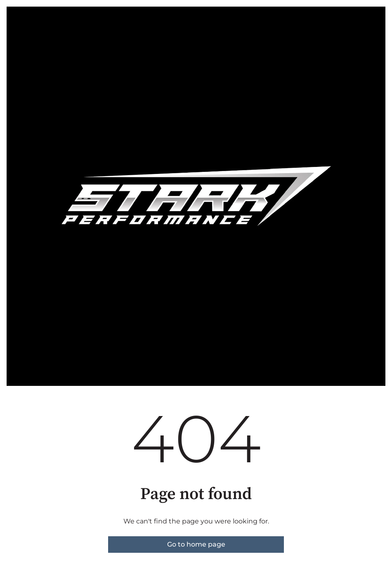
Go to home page (196, 544)
